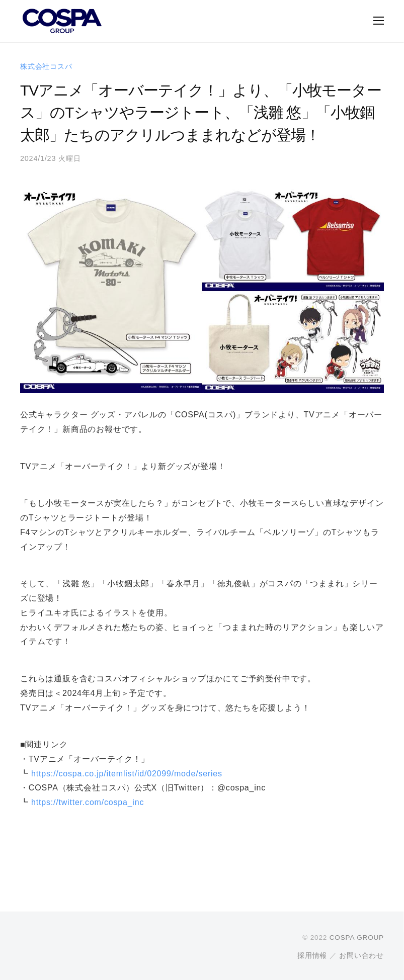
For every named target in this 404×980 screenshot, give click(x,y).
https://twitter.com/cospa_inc (88, 802)
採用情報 (312, 956)
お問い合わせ (361, 956)
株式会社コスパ (46, 66)
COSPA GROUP (357, 938)
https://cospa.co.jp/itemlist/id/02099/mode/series (127, 774)
